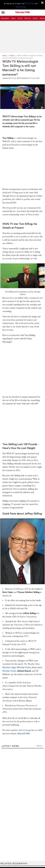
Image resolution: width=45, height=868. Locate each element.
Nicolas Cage (9, 657)
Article (20, 18)
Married (28, 18)
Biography (5, 18)
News (13, 18)
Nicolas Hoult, (9, 661)
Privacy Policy (27, 3)
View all (40, 736)
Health (35, 18)
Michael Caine (24, 657)
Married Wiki (23, 12)
